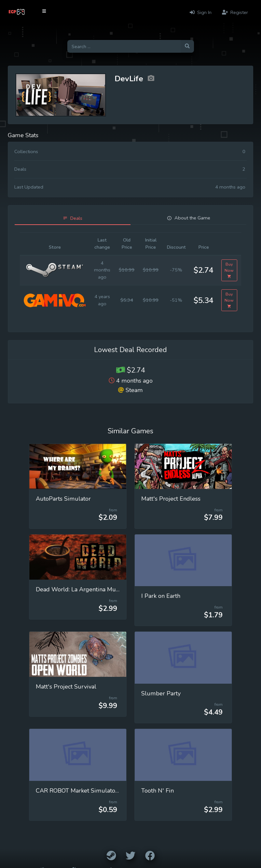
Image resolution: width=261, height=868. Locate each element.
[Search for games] (124, 46)
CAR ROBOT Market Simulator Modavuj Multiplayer (105, 791)
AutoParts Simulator (63, 499)
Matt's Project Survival (66, 687)
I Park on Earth (161, 596)
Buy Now (229, 270)
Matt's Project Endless (171, 499)
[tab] (73, 218)
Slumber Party (161, 693)
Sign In (201, 12)
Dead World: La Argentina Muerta (81, 589)
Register (235, 12)
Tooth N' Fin (158, 791)
